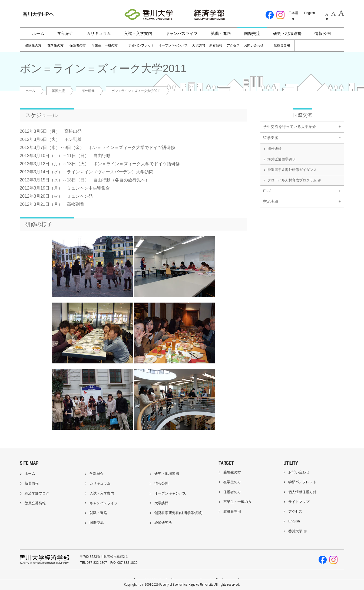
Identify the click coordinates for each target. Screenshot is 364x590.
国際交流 (252, 33)
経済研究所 (163, 523)
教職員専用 (282, 45)
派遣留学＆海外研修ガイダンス (292, 170)
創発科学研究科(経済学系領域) (178, 513)
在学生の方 (55, 45)
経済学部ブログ (37, 493)
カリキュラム (99, 33)
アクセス (233, 45)
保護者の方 (78, 45)
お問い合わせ (254, 45)
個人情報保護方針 (302, 492)
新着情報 (216, 45)
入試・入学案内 (138, 33)
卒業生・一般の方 (105, 45)
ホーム (38, 33)
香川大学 (298, 531)
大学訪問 (198, 45)
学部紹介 (65, 33)
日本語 (293, 13)
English (310, 13)
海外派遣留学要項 (282, 159)
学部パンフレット (141, 45)
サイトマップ (299, 502)
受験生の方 (33, 45)
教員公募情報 (35, 503)
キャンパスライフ (181, 33)
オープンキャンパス (173, 45)
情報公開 (323, 33)
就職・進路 (221, 33)
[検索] (310, 46)
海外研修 (88, 91)
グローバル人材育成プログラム (295, 180)
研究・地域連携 (287, 33)
